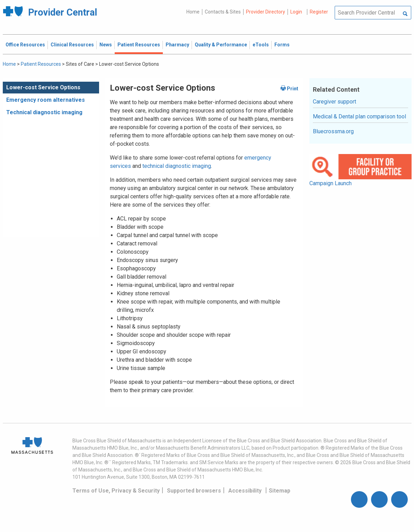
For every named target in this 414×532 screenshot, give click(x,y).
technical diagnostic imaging (177, 166)
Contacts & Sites (223, 12)
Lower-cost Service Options (43, 87)
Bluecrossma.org (333, 131)
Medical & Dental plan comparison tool (359, 116)
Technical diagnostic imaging (44, 112)
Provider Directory (266, 12)
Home (193, 12)
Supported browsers (194, 491)
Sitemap (280, 491)
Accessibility (245, 491)
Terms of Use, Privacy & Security (116, 491)
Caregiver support (334, 102)
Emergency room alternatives (46, 100)
